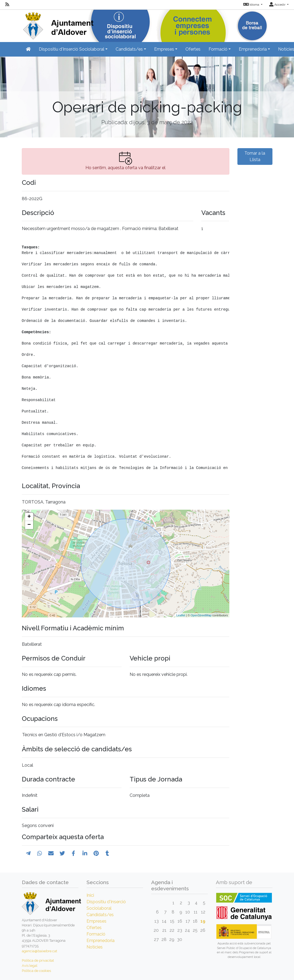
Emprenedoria (101, 941)
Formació (96, 934)
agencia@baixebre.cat (39, 951)
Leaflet (181, 615)
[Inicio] (58, 24)
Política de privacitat (38, 960)
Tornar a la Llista (255, 156)
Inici (90, 895)
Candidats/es (100, 915)
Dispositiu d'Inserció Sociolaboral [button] (72, 49)
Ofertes (193, 49)
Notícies (95, 947)
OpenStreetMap (201, 615)
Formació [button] (218, 49)
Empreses (96, 921)
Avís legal (30, 966)
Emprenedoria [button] (253, 49)
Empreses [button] (164, 49)
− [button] (29, 525)
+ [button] (29, 517)
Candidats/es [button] (129, 49)
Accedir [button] (278, 5)
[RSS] (7, 5)
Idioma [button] (252, 5)
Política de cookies (36, 971)
